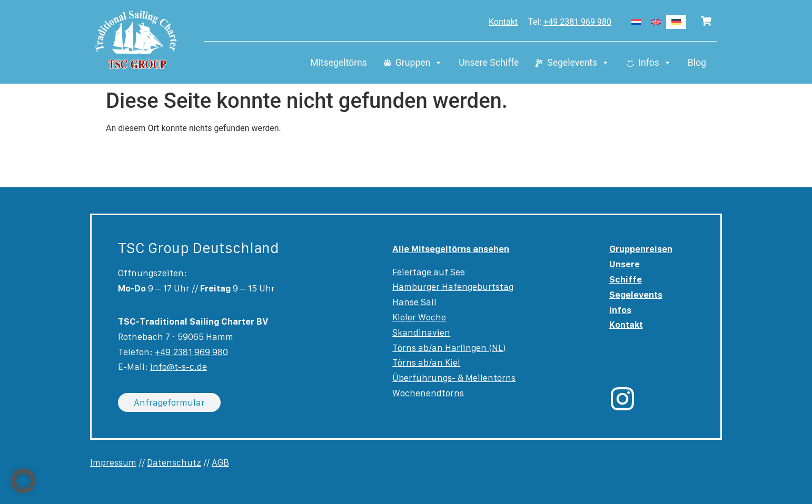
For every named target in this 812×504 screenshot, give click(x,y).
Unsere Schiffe (489, 63)
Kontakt (503, 22)
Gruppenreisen (641, 249)
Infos (655, 63)
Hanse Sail (414, 302)
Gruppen (419, 63)
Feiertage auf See (429, 272)
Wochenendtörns (428, 393)
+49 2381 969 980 (577, 22)
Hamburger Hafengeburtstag (453, 287)
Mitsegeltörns (339, 63)
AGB (220, 462)
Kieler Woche (419, 317)
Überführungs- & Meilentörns (454, 378)
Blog (697, 63)
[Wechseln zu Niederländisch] (636, 22)
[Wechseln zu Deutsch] (676, 22)
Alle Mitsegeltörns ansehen (451, 249)
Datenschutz (174, 462)
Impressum (113, 462)
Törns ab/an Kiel (426, 362)
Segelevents (578, 63)
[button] (23, 481)
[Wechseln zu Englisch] (656, 22)
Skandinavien (421, 332)
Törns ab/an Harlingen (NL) (449, 348)
